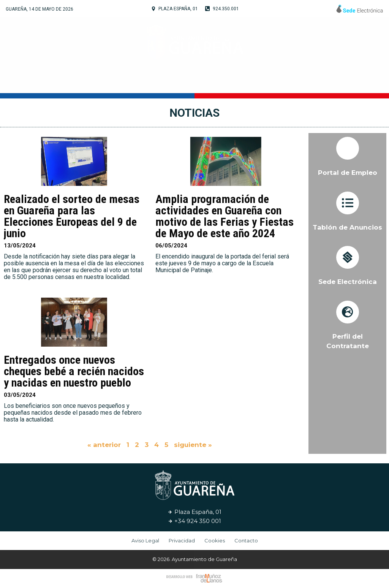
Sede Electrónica (348, 282)
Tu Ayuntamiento (114, 82)
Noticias (294, 82)
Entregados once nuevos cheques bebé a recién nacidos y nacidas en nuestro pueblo (74, 371)
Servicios (253, 82)
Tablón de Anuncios (347, 227)
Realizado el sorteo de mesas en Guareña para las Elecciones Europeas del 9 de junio (72, 216)
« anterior (104, 445)
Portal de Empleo (348, 173)
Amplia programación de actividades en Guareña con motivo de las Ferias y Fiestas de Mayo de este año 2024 (225, 216)
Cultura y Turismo (192, 82)
